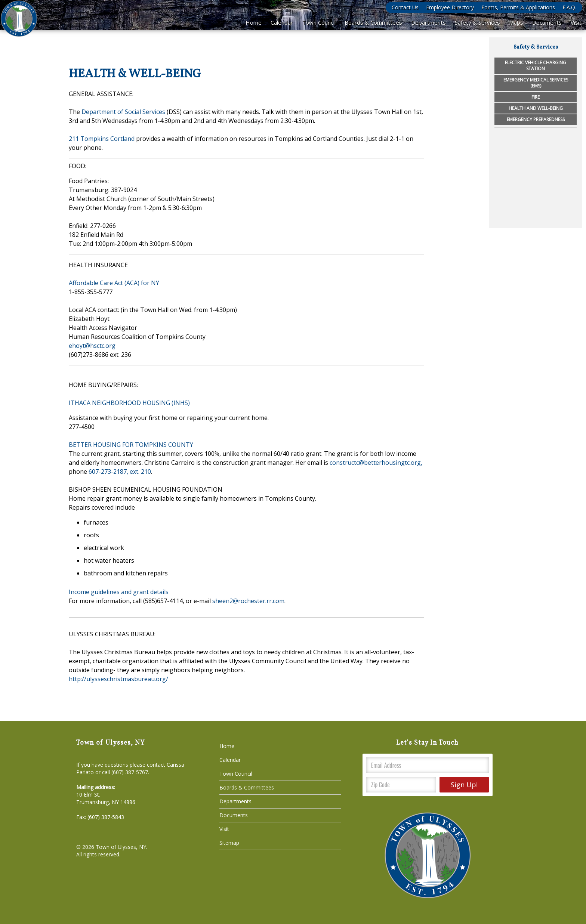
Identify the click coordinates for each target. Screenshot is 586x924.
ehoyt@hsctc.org (92, 346)
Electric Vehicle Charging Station (536, 66)
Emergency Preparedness (536, 119)
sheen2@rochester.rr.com (248, 601)
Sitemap (229, 843)
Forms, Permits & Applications (518, 7)
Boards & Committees (373, 22)
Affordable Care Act (96, 283)
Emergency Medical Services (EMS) (536, 83)
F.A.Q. (569, 7)
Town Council (319, 22)
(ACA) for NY (141, 283)
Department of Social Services (123, 112)
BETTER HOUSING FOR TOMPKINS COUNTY (131, 445)
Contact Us (405, 7)
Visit (576, 22)
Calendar (282, 22)
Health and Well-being (536, 108)
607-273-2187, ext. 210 (120, 472)
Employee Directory (450, 7)
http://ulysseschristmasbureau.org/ (118, 679)
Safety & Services (477, 22)
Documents (547, 22)
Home (254, 22)
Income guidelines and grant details (119, 592)
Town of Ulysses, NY (121, 847)
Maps (516, 22)
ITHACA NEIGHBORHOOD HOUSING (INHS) (129, 403)
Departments (428, 22)
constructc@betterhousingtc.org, (376, 463)
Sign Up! (464, 785)
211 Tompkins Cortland (102, 139)
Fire (536, 97)
